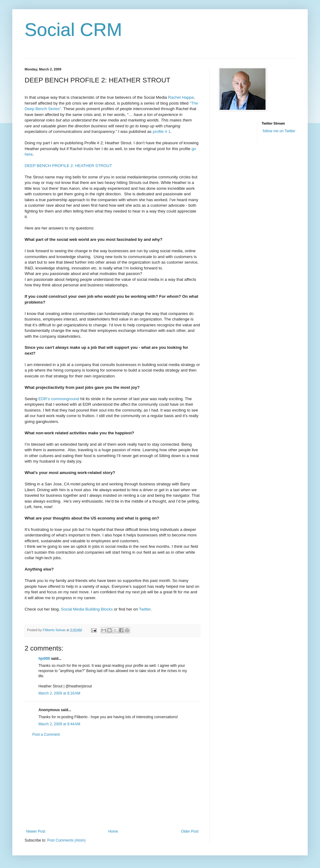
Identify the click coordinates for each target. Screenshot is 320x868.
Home (113, 831)
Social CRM (73, 30)
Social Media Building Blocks (87, 609)
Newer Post (36, 831)
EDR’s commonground (59, 399)
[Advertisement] (112, 783)
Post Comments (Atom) (66, 840)
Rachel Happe (181, 97)
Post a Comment (46, 735)
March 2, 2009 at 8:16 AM (59, 693)
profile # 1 (162, 131)
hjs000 (44, 659)
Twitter (145, 609)
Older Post (190, 831)
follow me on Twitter (279, 131)
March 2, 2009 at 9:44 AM (59, 724)
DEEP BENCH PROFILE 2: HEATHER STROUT (68, 166)
